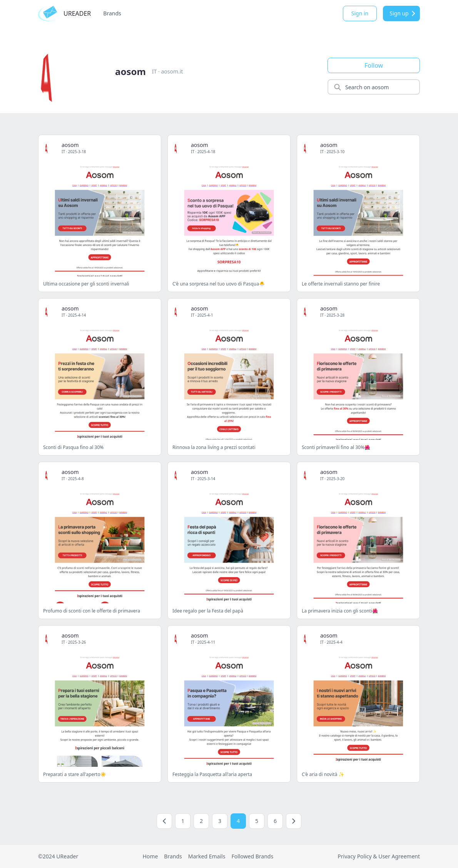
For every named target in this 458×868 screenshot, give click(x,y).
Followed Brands (252, 856)
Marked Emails (207, 856)
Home (150, 856)
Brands (112, 13)
